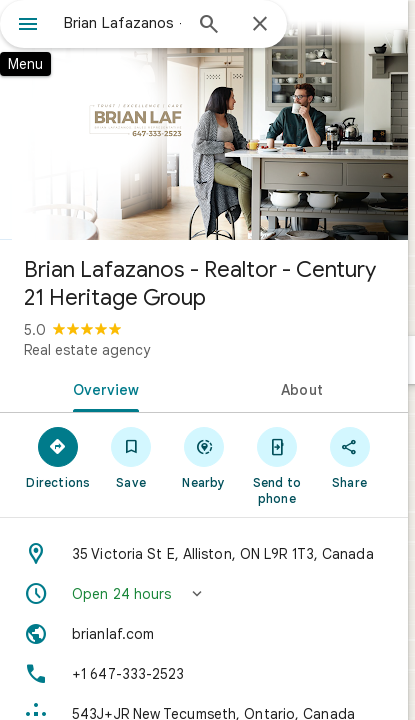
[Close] (260, 25)
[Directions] (58, 457)
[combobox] (122, 23)
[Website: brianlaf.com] (204, 634)
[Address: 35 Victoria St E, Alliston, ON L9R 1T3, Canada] (204, 554)
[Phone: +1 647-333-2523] (204, 674)
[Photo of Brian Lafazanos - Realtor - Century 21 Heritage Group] (204, 120)
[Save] (131, 457)
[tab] (102, 388)
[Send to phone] (276, 465)
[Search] (209, 26)
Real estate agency (87, 350)
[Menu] (28, 26)
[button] (204, 594)
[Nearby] (204, 457)
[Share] (349, 457)
